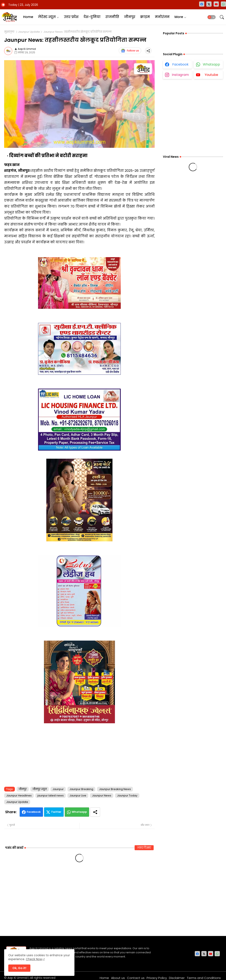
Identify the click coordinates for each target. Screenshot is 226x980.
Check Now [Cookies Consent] (34, 959)
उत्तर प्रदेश (71, 17)
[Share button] (95, 812)
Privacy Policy (157, 978)
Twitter (56, 812)
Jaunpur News (102, 796)
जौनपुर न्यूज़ (40, 789)
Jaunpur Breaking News (115, 789)
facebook (180, 64)
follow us (130, 51)
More (179, 17)
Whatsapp (79, 812)
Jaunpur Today (127, 796)
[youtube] (216, 4)
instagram (180, 75)
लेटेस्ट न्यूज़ (47, 17)
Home (28, 17)
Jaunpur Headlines (19, 796)
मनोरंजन (162, 17)
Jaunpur (58, 789)
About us (118, 978)
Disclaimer (177, 978)
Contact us (136, 978)
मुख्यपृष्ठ (9, 32)
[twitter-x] (209, 4)
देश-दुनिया (92, 17)
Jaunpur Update (29, 32)
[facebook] (202, 4)
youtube (211, 75)
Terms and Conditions (204, 978)
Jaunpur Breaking (81, 789)
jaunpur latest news (51, 796)
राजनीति (112, 17)
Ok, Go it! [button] (19, 968)
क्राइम (145, 17)
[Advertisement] (79, 754)
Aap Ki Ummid (17, 978)
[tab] (28, 17)
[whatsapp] (223, 4)
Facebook (34, 812)
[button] (212, 17)
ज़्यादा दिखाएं (144, 848)
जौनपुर (130, 17)
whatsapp (211, 64)
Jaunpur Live (78, 796)
